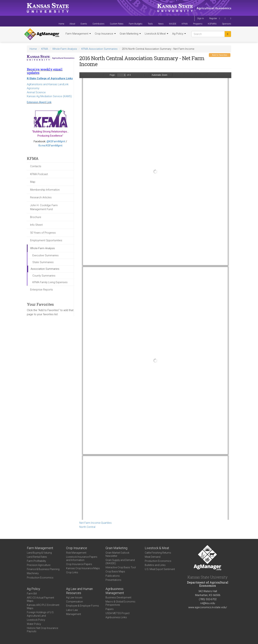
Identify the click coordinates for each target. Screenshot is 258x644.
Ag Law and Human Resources (79, 591)
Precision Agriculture (39, 565)
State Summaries (43, 262)
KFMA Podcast (39, 174)
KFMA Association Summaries (99, 49)
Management (74, 614)
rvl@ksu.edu (208, 603)
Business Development (118, 597)
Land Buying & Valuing (39, 553)
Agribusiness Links (116, 617)
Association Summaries (45, 269)
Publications (113, 576)
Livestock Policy (36, 620)
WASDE (173, 24)
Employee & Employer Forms (83, 606)
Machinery (33, 573)
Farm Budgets (136, 24)
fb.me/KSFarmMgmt (50, 146)
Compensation (75, 602)
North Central (87, 527)
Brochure (36, 217)
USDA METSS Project (118, 613)
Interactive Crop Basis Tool (121, 567)
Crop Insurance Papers (79, 564)
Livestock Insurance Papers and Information (82, 558)
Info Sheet (36, 225)
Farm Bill (32, 594)
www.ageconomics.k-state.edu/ (208, 607)
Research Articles (41, 197)
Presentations (113, 580)
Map (33, 182)
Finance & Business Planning (43, 569)
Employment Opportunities (46, 240)
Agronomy (33, 88)
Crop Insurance (105, 34)
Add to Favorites (220, 55)
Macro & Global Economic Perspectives (120, 603)
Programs (198, 24)
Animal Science (36, 92)
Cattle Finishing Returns (158, 553)
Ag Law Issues (74, 597)
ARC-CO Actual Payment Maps (40, 599)
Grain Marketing (130, 34)
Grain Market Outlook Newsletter (117, 554)
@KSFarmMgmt (56, 141)
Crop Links (72, 572)
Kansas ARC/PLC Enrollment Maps (43, 607)
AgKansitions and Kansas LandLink (48, 84)
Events (84, 24)
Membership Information (45, 190)
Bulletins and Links (155, 565)
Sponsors (227, 24)
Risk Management (76, 553)
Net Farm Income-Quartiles (95, 523)
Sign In (201, 18)
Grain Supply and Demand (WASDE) (120, 562)
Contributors (98, 24)
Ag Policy (179, 34)
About (72, 24)
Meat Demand (153, 557)
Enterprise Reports (41, 290)
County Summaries (44, 276)
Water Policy (34, 624)
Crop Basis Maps (115, 572)
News (161, 24)
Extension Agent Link (39, 102)
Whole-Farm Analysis (65, 49)
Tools (150, 24)
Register (213, 18)
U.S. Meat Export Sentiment (160, 569)
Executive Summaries (46, 255)
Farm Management (78, 34)
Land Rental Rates (37, 557)
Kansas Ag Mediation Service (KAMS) (49, 96)
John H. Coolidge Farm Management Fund (44, 207)
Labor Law (72, 610)
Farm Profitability (36, 561)
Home (61, 24)
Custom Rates (117, 24)
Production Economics (40, 578)
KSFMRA (212, 24)
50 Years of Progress (43, 233)
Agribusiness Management (115, 591)
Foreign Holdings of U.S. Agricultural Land (40, 614)
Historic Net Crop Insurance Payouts (42, 630)
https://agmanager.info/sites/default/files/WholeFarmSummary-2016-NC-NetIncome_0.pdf (155, 296)
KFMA (185, 24)
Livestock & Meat (157, 34)
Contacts (36, 166)
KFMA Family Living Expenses (50, 282)
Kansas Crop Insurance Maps (83, 568)
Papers (110, 609)
